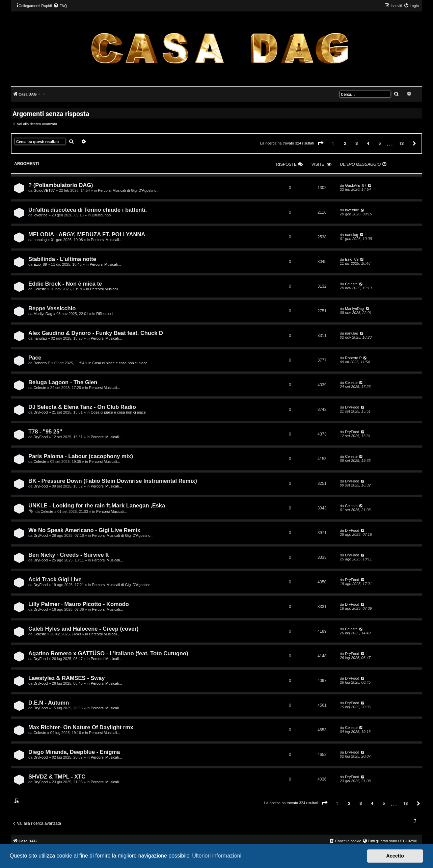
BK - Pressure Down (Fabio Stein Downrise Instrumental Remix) (113, 481)
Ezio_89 (40, 264)
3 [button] (357, 143)
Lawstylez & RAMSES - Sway (66, 678)
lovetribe (40, 215)
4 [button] (368, 143)
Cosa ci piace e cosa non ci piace (120, 363)
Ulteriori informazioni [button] (217, 856)
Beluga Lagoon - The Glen (63, 382)
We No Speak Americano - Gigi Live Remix (84, 530)
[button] (321, 143)
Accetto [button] (395, 856)
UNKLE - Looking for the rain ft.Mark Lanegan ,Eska (97, 505)
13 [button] (401, 143)
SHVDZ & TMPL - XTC (57, 777)
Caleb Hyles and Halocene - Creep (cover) (83, 629)
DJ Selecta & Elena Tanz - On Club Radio (82, 407)
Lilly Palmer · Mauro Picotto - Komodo (79, 604)
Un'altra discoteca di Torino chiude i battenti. (88, 210)
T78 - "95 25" (45, 431)
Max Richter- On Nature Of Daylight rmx (81, 727)
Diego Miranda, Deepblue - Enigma (74, 752)
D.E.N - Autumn (49, 703)
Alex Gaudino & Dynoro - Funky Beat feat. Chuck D (96, 333)
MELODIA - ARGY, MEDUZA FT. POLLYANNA (87, 234)
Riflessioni (105, 314)
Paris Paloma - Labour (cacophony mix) (81, 456)
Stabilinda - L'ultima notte (62, 259)
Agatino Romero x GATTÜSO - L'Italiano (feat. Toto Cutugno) (108, 653)
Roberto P (42, 363)
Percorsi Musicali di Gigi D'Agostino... (129, 190)
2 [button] (345, 143)
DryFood (40, 412)
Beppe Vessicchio (52, 308)
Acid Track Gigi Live (55, 579)
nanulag (40, 240)
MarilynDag (43, 314)
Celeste (40, 289)
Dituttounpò (101, 215)
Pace (35, 358)
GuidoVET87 (44, 190)
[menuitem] (60, 6)
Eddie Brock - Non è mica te (65, 284)
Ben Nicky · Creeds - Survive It (69, 555)
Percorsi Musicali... (106, 240)
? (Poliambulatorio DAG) (61, 185)
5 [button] (380, 143)
